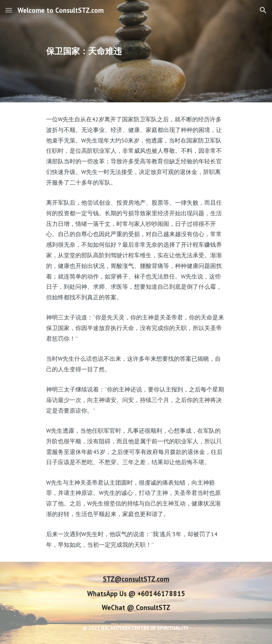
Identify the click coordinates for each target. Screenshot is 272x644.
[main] (136, 51)
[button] (9, 10)
